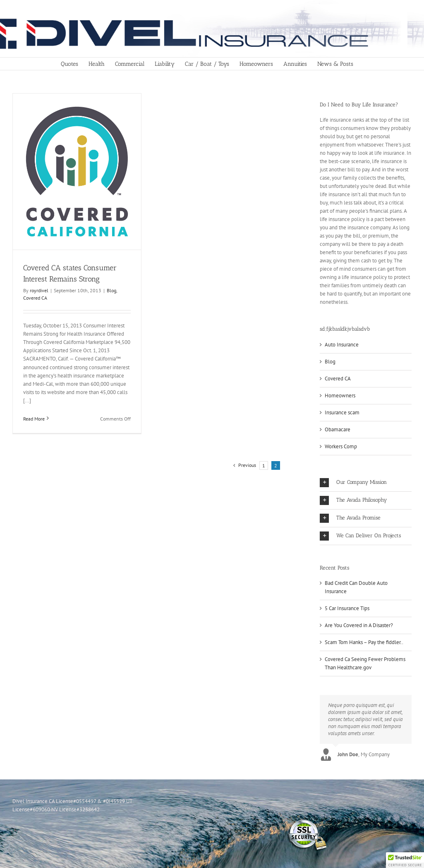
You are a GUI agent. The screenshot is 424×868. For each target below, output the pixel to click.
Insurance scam (342, 412)
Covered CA (35, 298)
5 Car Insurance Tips (347, 608)
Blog (111, 290)
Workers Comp (341, 446)
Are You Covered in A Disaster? (359, 625)
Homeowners (340, 396)
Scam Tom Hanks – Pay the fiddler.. (364, 642)
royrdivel (39, 290)
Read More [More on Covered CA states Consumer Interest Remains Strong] (34, 419)
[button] (366, 483)
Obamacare (338, 429)
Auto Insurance (342, 345)
